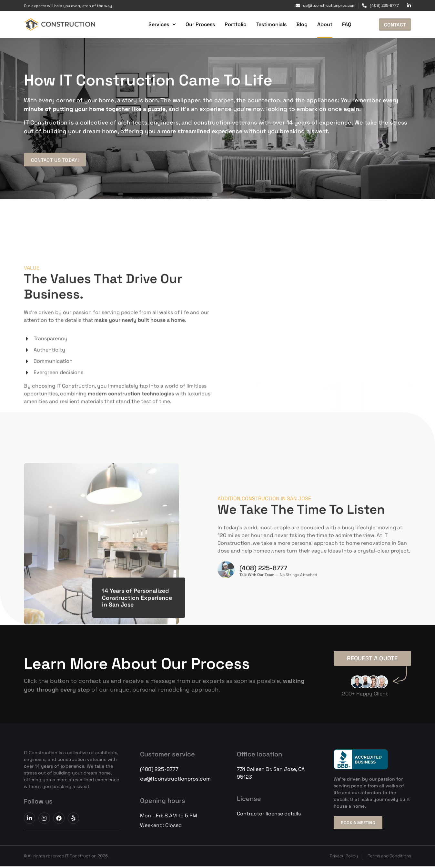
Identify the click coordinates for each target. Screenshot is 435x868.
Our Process (197, 24)
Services (159, 24)
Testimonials (268, 24)
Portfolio (233, 24)
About (322, 24)
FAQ (344, 24)
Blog (299, 24)
